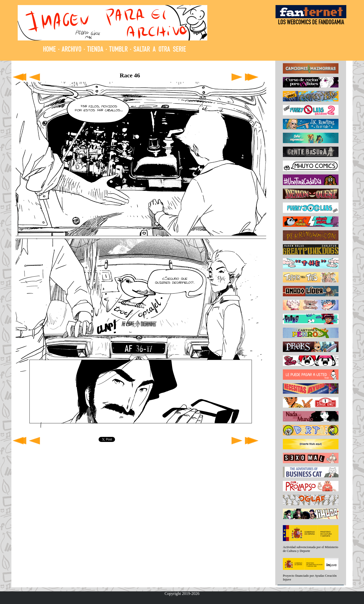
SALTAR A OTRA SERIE (160, 50)
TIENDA (95, 50)
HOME (49, 50)
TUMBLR (118, 50)
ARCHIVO (72, 50)
